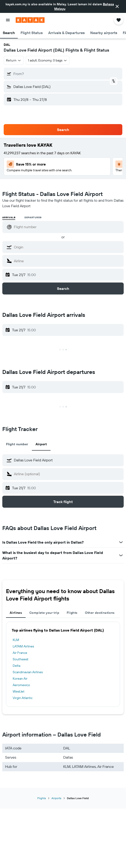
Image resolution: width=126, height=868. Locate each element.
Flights (42, 798)
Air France (20, 653)
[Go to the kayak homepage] (30, 20)
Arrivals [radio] (9, 217)
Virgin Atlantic (23, 698)
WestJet (19, 691)
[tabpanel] (63, 664)
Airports (56, 798)
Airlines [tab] (16, 613)
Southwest (21, 659)
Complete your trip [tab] (44, 613)
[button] (117, 6)
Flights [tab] (72, 613)
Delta (16, 666)
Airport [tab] (41, 444)
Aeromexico (21, 685)
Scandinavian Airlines (28, 672)
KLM (16, 640)
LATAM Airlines (23, 646)
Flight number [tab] (17, 444)
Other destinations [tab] (100, 613)
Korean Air (20, 679)
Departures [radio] (33, 217)
